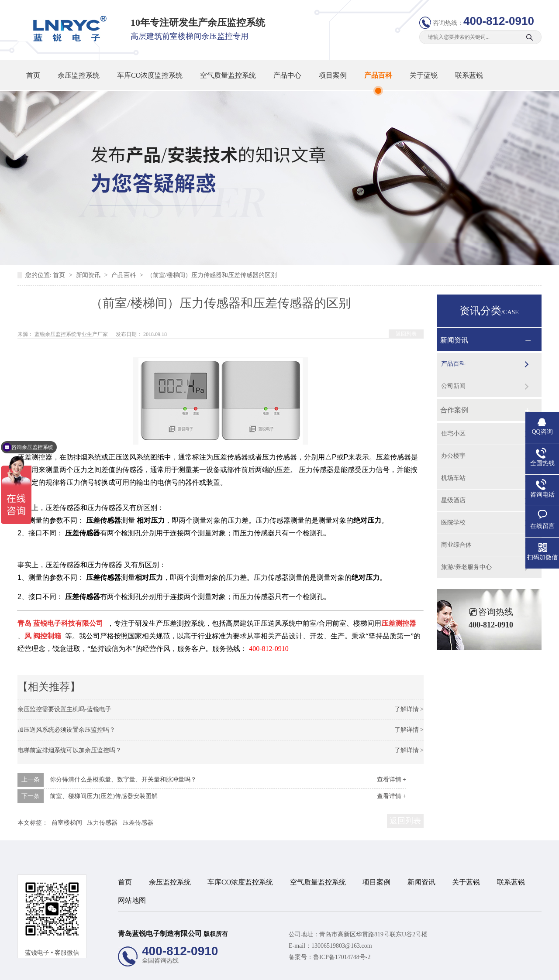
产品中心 (287, 75)
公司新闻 (453, 386)
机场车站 (453, 478)
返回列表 (406, 334)
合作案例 (454, 410)
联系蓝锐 (469, 75)
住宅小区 (453, 433)
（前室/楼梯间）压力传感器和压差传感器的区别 (212, 275)
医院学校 (453, 523)
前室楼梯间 (67, 823)
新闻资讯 (89, 275)
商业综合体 (456, 545)
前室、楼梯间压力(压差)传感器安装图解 (104, 796)
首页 (33, 75)
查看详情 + (392, 780)
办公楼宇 (453, 456)
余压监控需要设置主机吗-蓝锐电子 (64, 709)
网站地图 (132, 900)
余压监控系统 (79, 75)
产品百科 (378, 75)
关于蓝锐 (424, 75)
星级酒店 (453, 500)
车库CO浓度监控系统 (150, 75)
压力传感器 (102, 823)
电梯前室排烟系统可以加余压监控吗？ (69, 750)
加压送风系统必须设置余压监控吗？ (66, 730)
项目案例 (333, 75)
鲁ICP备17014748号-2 (342, 957)
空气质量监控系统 (228, 75)
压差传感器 (138, 823)
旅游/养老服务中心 (466, 567)
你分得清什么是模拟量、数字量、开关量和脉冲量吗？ (123, 780)
